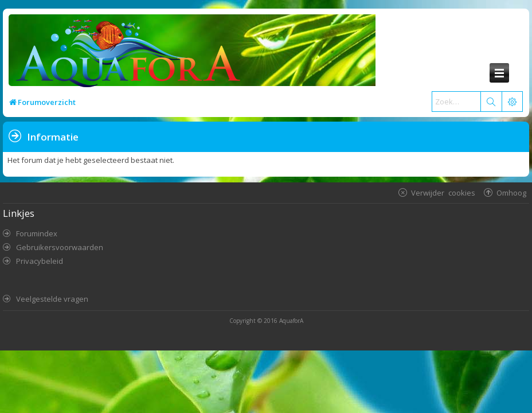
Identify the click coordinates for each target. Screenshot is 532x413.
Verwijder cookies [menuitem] (443, 192)
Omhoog (511, 192)
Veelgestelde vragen (52, 299)
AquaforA (291, 321)
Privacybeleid (40, 261)
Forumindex (37, 233)
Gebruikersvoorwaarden (60, 247)
